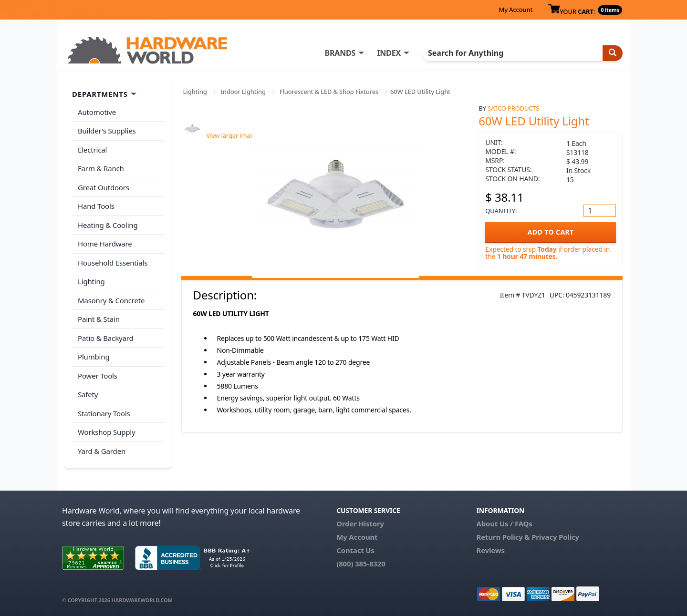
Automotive (97, 112)
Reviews (490, 550)
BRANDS (340, 53)
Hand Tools (96, 206)
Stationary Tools (104, 413)
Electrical (92, 150)
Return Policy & (503, 537)
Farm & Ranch (101, 168)
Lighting (195, 92)
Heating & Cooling (108, 225)
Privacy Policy (555, 537)
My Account (515, 10)
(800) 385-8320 (361, 564)
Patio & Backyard (105, 338)
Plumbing (94, 357)
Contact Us (355, 550)
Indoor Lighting (243, 92)
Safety (88, 394)
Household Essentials (113, 263)
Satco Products (513, 108)
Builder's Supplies (107, 131)
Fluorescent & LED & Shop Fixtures (329, 92)
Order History (360, 524)
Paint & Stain (99, 319)
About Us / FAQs (504, 524)
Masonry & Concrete (111, 300)
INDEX (389, 53)
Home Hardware (105, 244)
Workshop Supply (107, 432)
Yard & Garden (102, 451)
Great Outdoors (104, 187)
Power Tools (98, 376)
